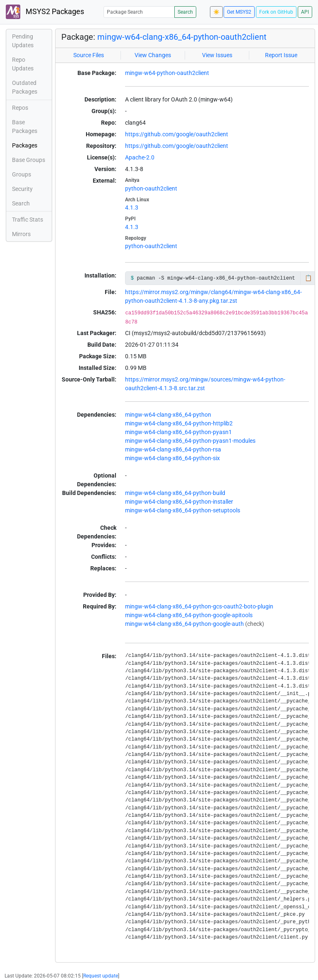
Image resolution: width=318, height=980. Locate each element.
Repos (20, 108)
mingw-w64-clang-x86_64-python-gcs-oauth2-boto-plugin (199, 606)
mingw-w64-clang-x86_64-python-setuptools (183, 510)
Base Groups (29, 160)
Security (22, 189)
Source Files (89, 55)
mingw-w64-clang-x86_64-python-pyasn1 (178, 432)
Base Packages (25, 127)
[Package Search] (139, 12)
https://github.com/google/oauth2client (177, 134)
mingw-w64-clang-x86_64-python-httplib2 (179, 423)
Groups (22, 174)
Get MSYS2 (239, 12)
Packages (25, 145)
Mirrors (21, 234)
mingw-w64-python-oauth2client (167, 73)
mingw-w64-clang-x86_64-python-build (175, 493)
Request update (101, 976)
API (305, 12)
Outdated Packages (25, 87)
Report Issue (281, 55)
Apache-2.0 (140, 157)
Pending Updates (23, 41)
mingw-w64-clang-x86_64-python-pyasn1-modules (190, 441)
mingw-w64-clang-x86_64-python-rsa (173, 449)
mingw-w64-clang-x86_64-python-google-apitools (189, 615)
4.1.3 (132, 208)
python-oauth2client (151, 188)
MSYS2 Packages (45, 12)
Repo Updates (23, 64)
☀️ (216, 12)
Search (185, 12)
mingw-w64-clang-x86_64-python (168, 415)
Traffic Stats (28, 220)
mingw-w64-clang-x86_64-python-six (172, 458)
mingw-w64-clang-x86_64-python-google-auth (184, 624)
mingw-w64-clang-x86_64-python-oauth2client (182, 37)
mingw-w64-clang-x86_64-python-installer (179, 502)
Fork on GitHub (276, 12)
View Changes (153, 55)
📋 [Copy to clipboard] (308, 278)
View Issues (217, 55)
